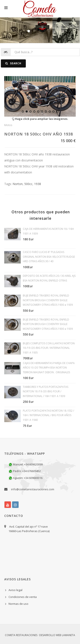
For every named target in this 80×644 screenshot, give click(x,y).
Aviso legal (15, 590)
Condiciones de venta (23, 597)
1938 (38, 184)
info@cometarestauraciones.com (33, 489)
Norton (18, 184)
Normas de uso (18, 604)
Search (13, 63)
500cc (28, 184)
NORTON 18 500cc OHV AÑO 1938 (39, 134)
